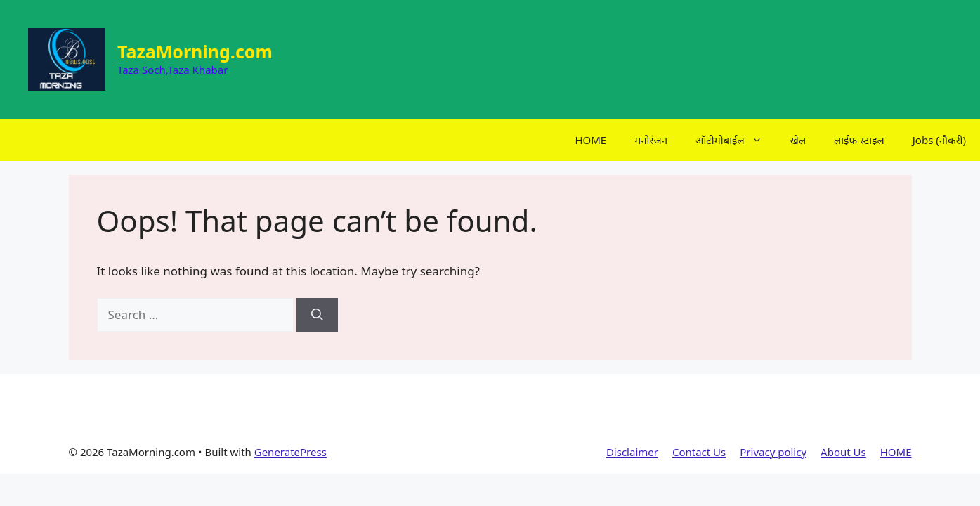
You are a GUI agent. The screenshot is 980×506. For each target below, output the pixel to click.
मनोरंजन (651, 140)
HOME (590, 140)
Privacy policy (773, 452)
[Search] (317, 315)
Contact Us (699, 452)
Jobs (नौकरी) (939, 140)
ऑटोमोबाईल (736, 140)
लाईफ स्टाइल (859, 140)
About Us (843, 452)
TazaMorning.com (195, 51)
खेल (798, 140)
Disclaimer (632, 452)
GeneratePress (290, 452)
